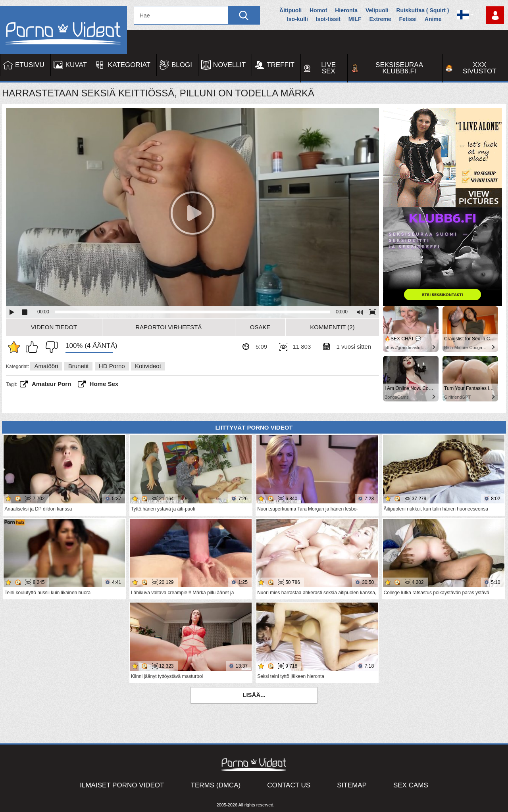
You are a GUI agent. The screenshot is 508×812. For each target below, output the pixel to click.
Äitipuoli (291, 10)
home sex (104, 384)
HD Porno (112, 366)
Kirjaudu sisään (495, 15)
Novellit (229, 65)
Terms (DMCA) (216, 785)
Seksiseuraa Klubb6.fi (399, 68)
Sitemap (352, 785)
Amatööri (46, 366)
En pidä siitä (50, 347)
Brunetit (79, 366)
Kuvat (76, 65)
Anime (433, 19)
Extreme (380, 19)
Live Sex (328, 68)
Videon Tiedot (54, 327)
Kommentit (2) (332, 327)
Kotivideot (148, 366)
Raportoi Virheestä (168, 327)
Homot (318, 10)
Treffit (281, 65)
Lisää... (254, 695)
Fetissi (408, 19)
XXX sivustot (480, 68)
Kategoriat (129, 65)
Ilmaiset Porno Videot (122, 785)
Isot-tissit (328, 19)
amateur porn (51, 384)
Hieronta (346, 10)
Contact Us (289, 785)
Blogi (182, 65)
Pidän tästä (34, 347)
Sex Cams (411, 785)
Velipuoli (377, 10)
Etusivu (30, 65)
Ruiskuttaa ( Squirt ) (422, 10)
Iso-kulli (297, 19)
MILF (355, 19)
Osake (260, 327)
